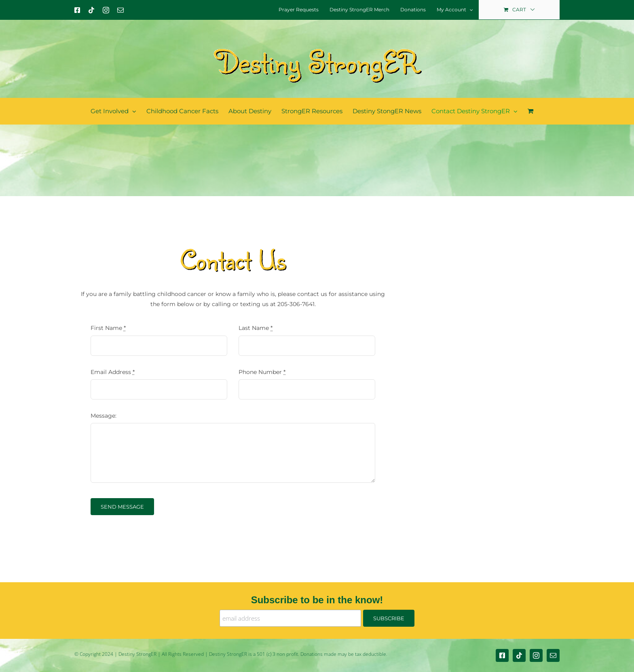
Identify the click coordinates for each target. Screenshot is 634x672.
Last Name (256, 328)
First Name (108, 328)
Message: (104, 416)
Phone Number (262, 372)
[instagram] (536, 655)
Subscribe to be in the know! (317, 600)
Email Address (113, 372)
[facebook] (502, 655)
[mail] (553, 655)
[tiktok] (519, 655)
